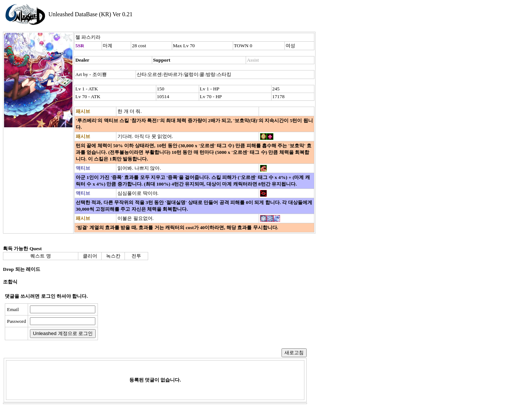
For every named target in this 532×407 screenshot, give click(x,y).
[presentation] (158, 322)
